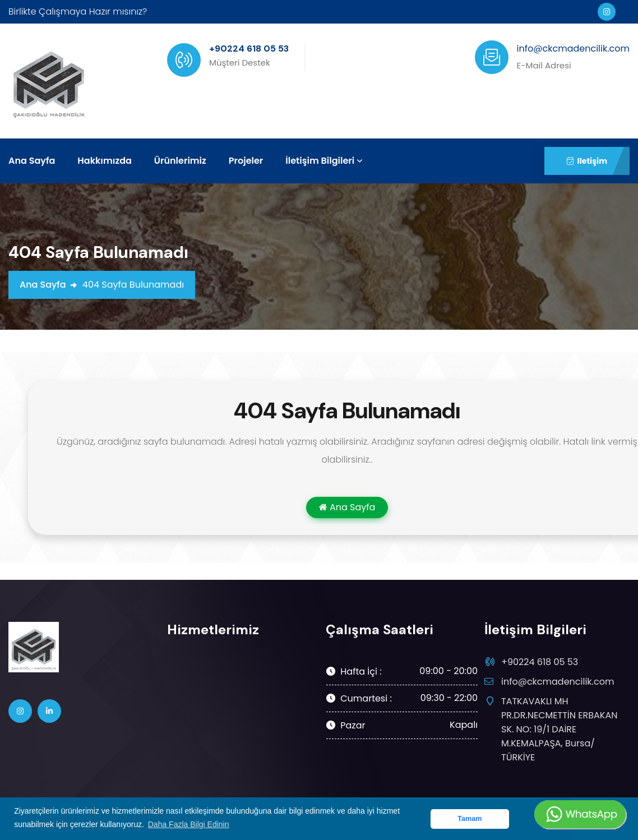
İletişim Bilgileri (320, 161)
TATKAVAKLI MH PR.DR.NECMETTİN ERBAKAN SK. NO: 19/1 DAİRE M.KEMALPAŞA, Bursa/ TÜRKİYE (559, 729)
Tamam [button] (470, 819)
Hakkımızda (104, 161)
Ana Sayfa (32, 161)
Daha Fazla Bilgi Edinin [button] (189, 824)
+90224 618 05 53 (540, 662)
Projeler (246, 161)
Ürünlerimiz (180, 161)
